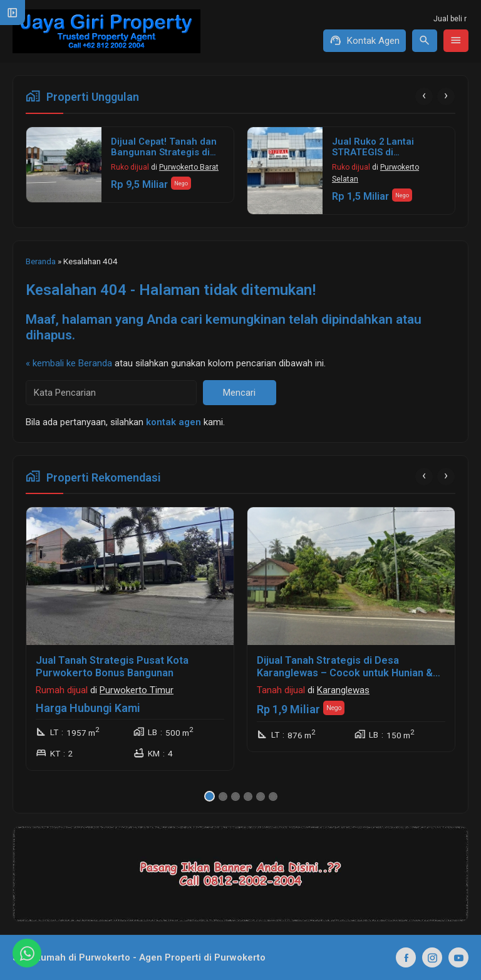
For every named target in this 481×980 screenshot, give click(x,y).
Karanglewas (343, 690)
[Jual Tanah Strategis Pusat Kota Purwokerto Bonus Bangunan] (130, 576)
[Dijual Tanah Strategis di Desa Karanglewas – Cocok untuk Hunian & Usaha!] (351, 576)
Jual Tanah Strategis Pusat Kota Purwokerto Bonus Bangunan (112, 667)
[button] (209, 796)
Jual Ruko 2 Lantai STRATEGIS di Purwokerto (373, 153)
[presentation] (424, 96)
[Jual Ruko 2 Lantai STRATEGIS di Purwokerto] (285, 171)
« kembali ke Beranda (69, 363)
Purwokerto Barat (189, 167)
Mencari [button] (239, 393)
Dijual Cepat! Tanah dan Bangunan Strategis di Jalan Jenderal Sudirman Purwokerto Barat (167, 158)
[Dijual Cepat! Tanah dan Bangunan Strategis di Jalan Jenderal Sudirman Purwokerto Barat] (64, 165)
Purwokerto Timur (137, 690)
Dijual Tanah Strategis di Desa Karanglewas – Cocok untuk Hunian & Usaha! (345, 673)
